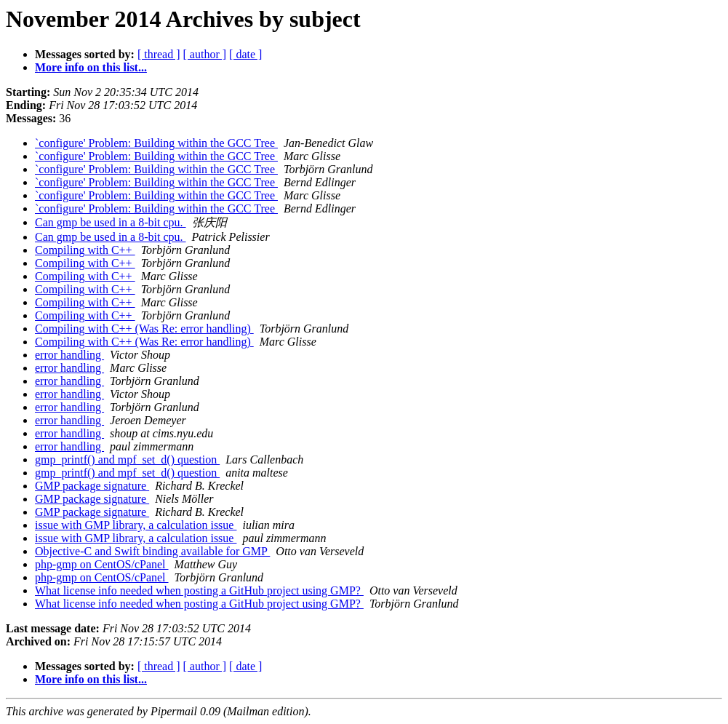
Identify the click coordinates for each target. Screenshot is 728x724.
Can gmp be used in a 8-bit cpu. (111, 222)
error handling (69, 355)
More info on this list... (91, 67)
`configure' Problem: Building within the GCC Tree (156, 143)
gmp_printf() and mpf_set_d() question (127, 460)
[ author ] (205, 54)
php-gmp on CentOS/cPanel (102, 564)
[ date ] (245, 54)
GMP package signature (92, 486)
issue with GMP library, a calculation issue (136, 525)
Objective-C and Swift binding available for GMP (152, 551)
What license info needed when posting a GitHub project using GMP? (199, 590)
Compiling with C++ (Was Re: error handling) (144, 329)
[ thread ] (159, 54)
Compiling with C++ (85, 250)
